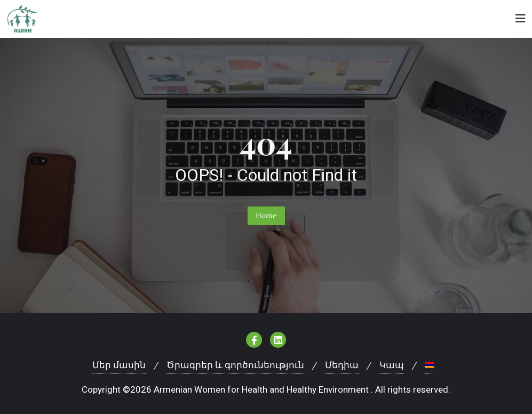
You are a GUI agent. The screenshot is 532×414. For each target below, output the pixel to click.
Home (266, 216)
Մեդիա (342, 365)
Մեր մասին (119, 365)
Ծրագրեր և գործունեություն (235, 365)
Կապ (392, 365)
